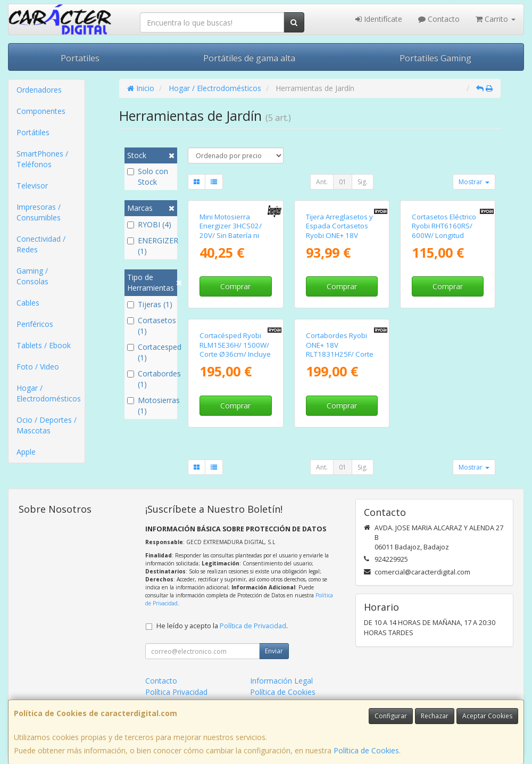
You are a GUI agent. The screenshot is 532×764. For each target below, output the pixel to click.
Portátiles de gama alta (249, 58)
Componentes (41, 111)
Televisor (32, 186)
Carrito (496, 19)
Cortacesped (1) (151, 352)
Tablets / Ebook (44, 345)
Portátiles (33, 132)
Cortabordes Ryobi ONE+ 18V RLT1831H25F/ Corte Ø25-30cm (340, 349)
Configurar (391, 716)
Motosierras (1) (151, 405)
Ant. (322, 182)
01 (343, 182)
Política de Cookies (366, 750)
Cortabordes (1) (151, 379)
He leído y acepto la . (222, 626)
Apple (26, 452)
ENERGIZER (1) (151, 246)
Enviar (274, 651)
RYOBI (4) (149, 224)
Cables (28, 303)
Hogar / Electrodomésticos (49, 393)
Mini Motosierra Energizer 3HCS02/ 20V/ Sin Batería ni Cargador (231, 231)
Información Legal (281, 681)
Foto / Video (38, 367)
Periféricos (35, 324)
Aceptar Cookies (487, 716)
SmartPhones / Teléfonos (42, 159)
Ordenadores (39, 90)
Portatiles (80, 58)
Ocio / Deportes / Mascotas (47, 425)
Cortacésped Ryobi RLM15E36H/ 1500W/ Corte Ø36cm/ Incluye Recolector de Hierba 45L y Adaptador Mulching (235, 358)
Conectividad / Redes (41, 244)
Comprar (235, 286)
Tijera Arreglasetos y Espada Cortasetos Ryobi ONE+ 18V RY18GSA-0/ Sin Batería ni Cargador (339, 235)
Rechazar (435, 716)
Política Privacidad (176, 692)
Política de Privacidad (253, 626)
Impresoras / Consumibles (39, 212)
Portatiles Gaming (435, 58)
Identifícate (379, 19)
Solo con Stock (148, 176)
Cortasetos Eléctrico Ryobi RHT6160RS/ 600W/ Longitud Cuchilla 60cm (444, 231)
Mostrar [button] (474, 182)
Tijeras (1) (150, 304)
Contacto (439, 19)
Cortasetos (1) (151, 326)
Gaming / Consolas (32, 276)
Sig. (363, 182)
